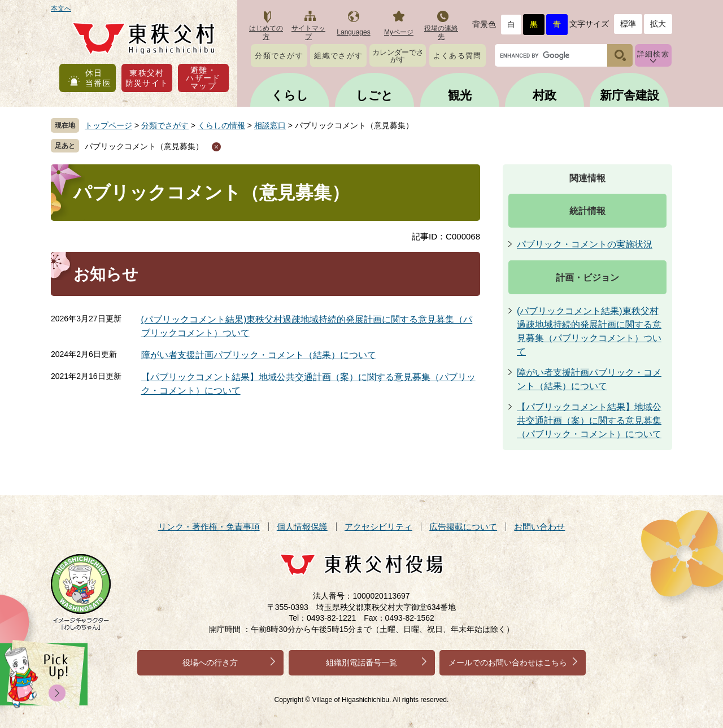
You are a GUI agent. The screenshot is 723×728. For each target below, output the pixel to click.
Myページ (399, 32)
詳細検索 (653, 54)
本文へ (61, 8)
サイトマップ (308, 32)
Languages (353, 32)
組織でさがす (338, 56)
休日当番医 (98, 78)
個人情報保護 (302, 527)
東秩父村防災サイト (147, 78)
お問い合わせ (539, 527)
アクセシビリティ (378, 527)
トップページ (108, 125)
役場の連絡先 (441, 32)
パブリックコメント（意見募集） (144, 146)
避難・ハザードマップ (203, 78)
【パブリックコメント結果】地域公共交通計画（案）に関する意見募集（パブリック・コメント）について (589, 420)
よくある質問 (458, 56)
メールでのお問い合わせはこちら (508, 662)
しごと (374, 95)
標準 (628, 24)
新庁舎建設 (630, 95)
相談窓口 (270, 125)
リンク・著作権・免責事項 (209, 527)
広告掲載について (463, 527)
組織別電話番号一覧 (361, 662)
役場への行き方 (210, 662)
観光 (460, 95)
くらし (290, 95)
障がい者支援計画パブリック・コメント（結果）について (259, 355)
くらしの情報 (221, 125)
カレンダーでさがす (398, 56)
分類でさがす (279, 56)
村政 (545, 95)
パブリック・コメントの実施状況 (585, 244)
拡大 (658, 24)
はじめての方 (266, 32)
